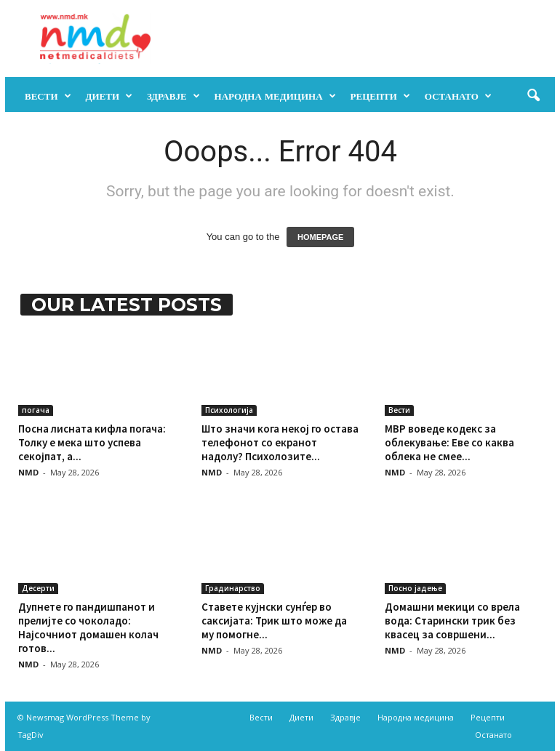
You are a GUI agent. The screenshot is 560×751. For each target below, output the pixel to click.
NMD (28, 472)
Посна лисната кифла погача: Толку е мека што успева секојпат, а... (92, 442)
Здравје (173, 96)
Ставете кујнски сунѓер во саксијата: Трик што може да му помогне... (274, 621)
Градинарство (233, 588)
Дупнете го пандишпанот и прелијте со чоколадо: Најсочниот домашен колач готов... (88, 627)
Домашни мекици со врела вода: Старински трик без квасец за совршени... (452, 621)
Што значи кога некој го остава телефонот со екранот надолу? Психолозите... (280, 442)
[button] (533, 96)
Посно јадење (415, 588)
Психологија (229, 410)
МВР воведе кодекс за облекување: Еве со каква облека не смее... (449, 442)
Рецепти (380, 96)
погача (36, 410)
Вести (48, 96)
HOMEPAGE (320, 237)
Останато (458, 96)
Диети (109, 96)
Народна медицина (275, 96)
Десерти (38, 588)
